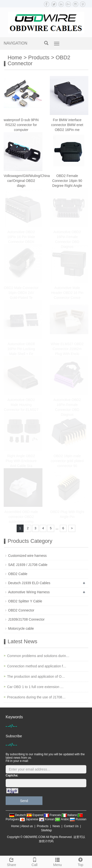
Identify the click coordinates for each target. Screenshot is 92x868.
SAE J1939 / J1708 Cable (28, 565)
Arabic (63, 819)
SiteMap (46, 830)
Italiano (70, 815)
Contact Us (71, 826)
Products (39, 57)
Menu (58, 861)
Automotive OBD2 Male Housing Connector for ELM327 (21, 405)
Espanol (35, 815)
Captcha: (12, 775)
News (56, 826)
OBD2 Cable (18, 574)
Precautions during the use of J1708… (36, 697)
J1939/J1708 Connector (26, 619)
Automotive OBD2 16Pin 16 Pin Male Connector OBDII (21, 237)
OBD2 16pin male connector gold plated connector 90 (67, 461)
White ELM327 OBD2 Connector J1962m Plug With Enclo (67, 349)
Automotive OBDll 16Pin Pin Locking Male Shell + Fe (21, 349)
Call (35, 861)
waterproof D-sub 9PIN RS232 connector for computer (21, 125)
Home (15, 57)
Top (80, 861)
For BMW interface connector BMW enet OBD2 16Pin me (67, 125)
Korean (47, 819)
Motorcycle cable (21, 628)
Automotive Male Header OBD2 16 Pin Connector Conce (67, 293)
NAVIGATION (15, 43)
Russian (78, 819)
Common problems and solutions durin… (38, 656)
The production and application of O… (36, 676)
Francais (53, 815)
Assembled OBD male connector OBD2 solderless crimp (21, 517)
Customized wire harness (27, 556)
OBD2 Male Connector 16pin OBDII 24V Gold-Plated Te (21, 293)
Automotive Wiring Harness (29, 592)
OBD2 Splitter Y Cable (25, 601)
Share (12, 861)
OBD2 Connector (21, 610)
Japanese (30, 819)
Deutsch (18, 815)
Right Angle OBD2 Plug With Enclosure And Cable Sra (21, 461)
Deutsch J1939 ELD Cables (29, 583)
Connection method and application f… (37, 666)
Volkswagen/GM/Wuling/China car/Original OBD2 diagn (27, 181)
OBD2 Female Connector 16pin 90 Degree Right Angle (67, 181)
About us (27, 826)
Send (24, 801)
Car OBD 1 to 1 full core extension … (35, 687)
